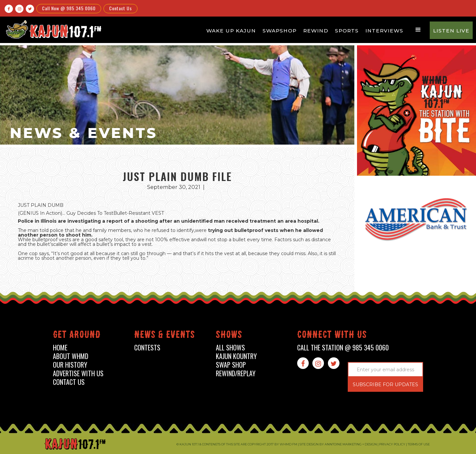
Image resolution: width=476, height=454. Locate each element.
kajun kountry (236, 356)
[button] (418, 30)
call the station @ (343, 348)
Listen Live (451, 31)
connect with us (332, 336)
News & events (165, 336)
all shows (230, 348)
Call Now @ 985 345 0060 (69, 8)
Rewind (316, 31)
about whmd (71, 356)
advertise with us (78, 373)
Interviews (384, 31)
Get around (77, 336)
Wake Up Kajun (231, 31)
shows (229, 336)
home (60, 348)
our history (70, 365)
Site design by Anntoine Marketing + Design (338, 444)
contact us (69, 382)
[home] (53, 29)
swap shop (231, 365)
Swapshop (279, 31)
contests (147, 348)
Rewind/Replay (236, 373)
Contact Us (120, 8)
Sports (347, 31)
